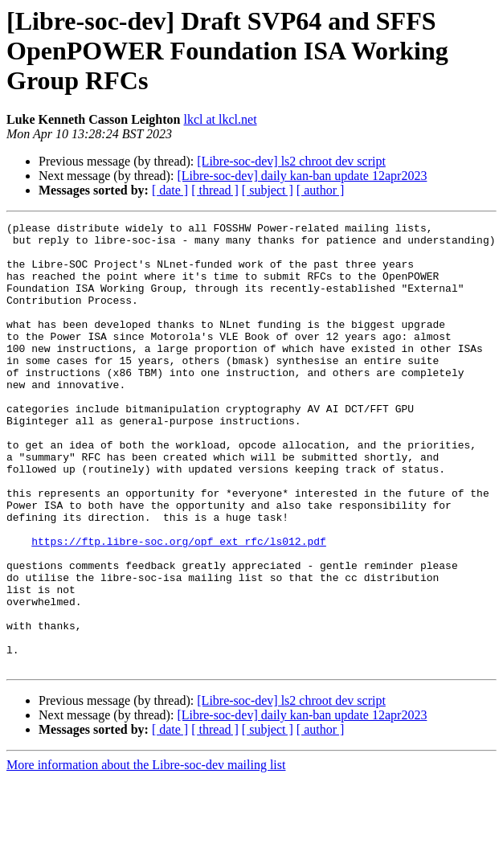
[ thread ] (215, 190)
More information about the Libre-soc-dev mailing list (146, 854)
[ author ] (321, 190)
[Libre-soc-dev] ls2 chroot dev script (291, 161)
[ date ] (170, 190)
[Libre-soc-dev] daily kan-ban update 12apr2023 (302, 176)
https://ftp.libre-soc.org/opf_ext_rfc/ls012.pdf (179, 606)
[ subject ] (268, 190)
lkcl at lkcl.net (221, 119)
